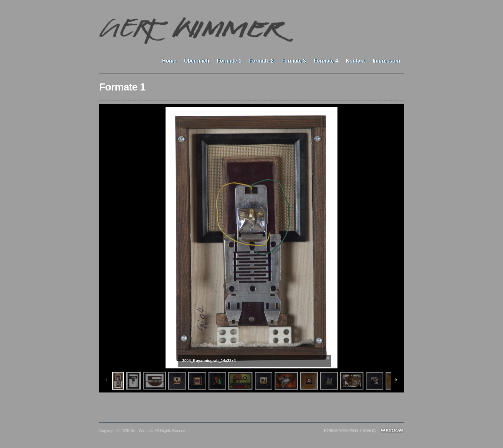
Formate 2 (261, 61)
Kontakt (355, 61)
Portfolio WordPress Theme (348, 430)
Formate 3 (294, 61)
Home (169, 61)
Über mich (197, 61)
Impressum (386, 61)
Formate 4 (326, 61)
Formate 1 (229, 61)
